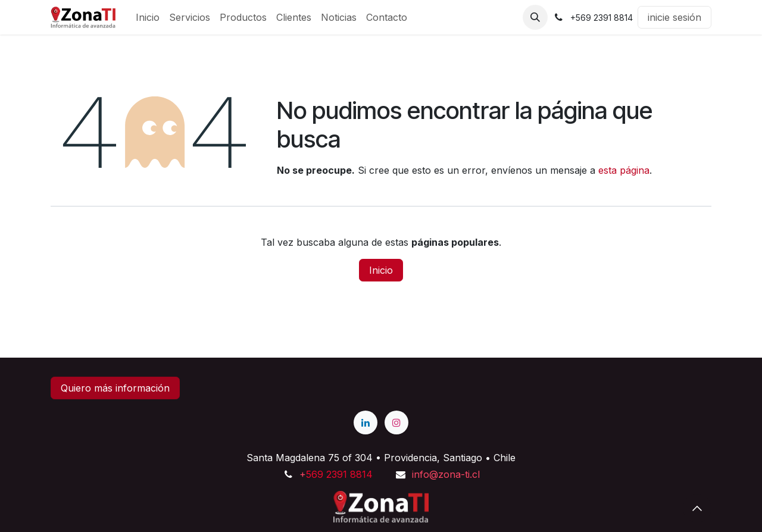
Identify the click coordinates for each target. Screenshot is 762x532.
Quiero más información (115, 388)
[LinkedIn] (366, 423)
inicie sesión (674, 17)
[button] (535, 17)
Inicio (381, 270)
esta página (624, 170)
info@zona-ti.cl (446, 474)
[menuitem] (148, 17)
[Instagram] (396, 423)
